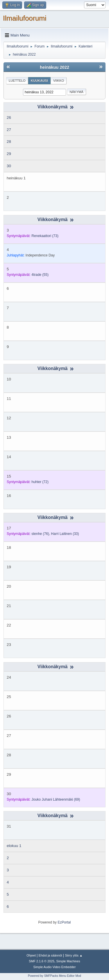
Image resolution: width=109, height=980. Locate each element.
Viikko (59, 81)
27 (9, 130)
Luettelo (17, 81)
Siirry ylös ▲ (74, 955)
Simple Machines (68, 961)
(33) (65, 534)
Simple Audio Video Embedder (54, 967)
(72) (40, 482)
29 (9, 154)
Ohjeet (31, 955)
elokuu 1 (14, 846)
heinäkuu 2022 (54, 67)
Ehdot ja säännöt (50, 955)
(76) (40, 534)
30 (9, 166)
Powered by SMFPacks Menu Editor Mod (54, 976)
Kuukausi (39, 81)
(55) (40, 275)
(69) (56, 799)
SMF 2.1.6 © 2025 (42, 961)
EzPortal (64, 922)
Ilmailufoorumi (25, 18)
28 (9, 142)
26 (9, 118)
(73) (45, 236)
